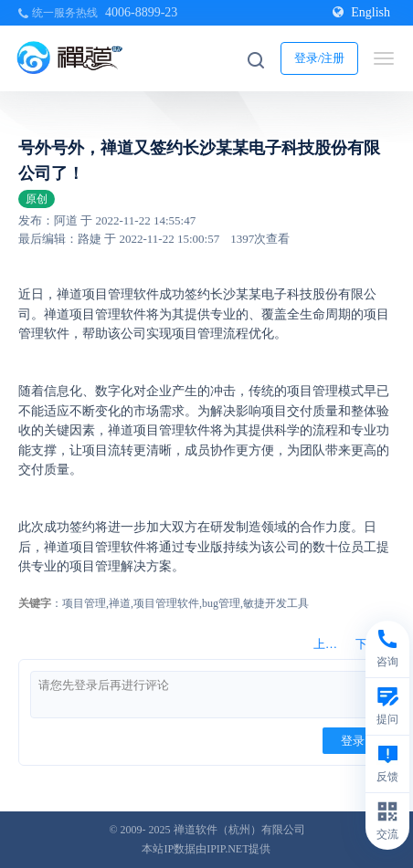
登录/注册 (320, 58)
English (361, 12)
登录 (353, 741)
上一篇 (331, 644)
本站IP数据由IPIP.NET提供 (206, 849)
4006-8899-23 (141, 12)
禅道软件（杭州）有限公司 (239, 830)
